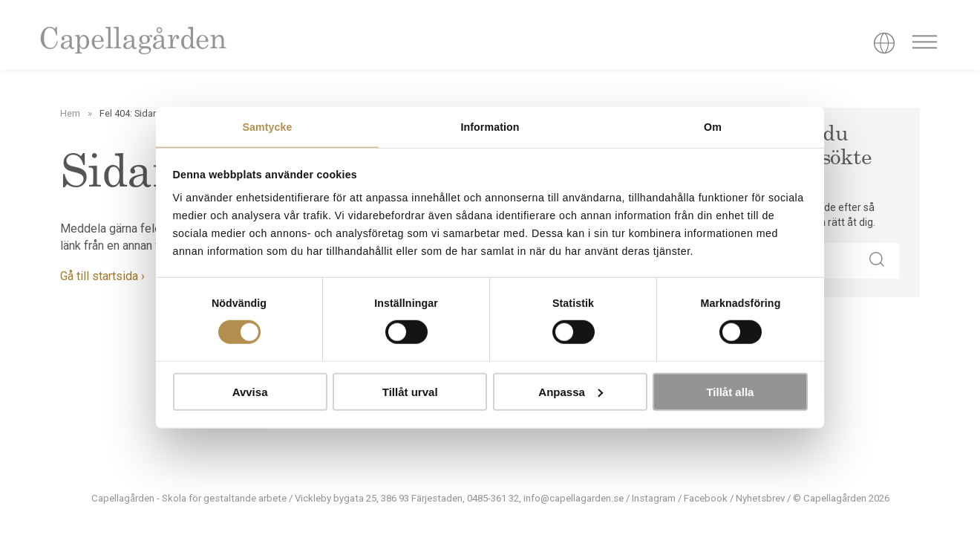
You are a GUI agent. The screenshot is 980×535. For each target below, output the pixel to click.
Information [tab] (490, 127)
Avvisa (250, 392)
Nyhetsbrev (760, 498)
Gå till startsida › (102, 276)
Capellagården (132, 41)
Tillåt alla (730, 392)
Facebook (706, 498)
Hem (70, 113)
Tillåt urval (410, 392)
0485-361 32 (493, 498)
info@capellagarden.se (574, 498)
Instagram (654, 498)
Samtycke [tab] (267, 127)
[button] (877, 261)
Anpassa (571, 392)
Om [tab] (713, 127)
